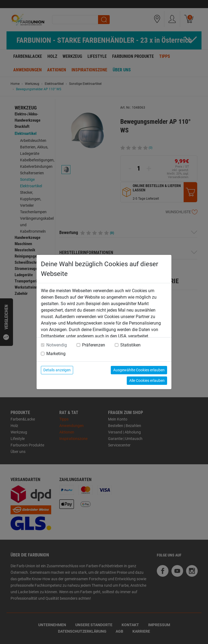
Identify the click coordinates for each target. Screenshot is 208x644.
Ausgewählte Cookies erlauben (139, 370)
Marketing (56, 354)
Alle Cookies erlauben (147, 381)
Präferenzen (94, 345)
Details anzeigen (57, 370)
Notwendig (57, 345)
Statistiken (130, 345)
